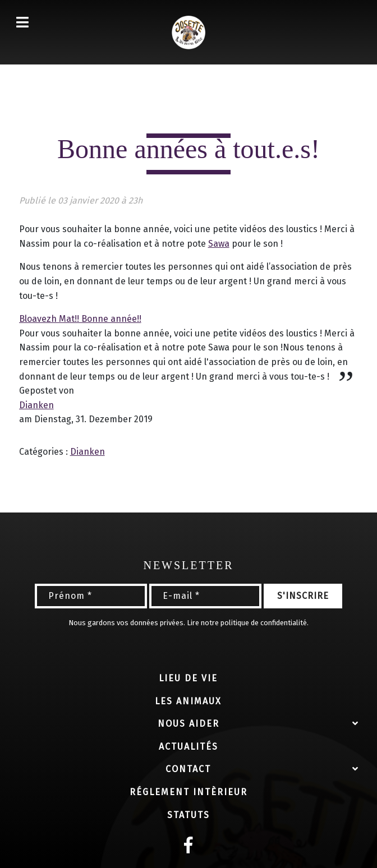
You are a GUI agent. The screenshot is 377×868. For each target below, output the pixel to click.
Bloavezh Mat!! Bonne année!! (80, 319)
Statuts (188, 815)
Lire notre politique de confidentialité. (248, 623)
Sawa (219, 244)
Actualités (188, 747)
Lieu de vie (188, 678)
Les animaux (188, 701)
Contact (188, 769)
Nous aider (188, 724)
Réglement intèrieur (188, 792)
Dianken (36, 405)
